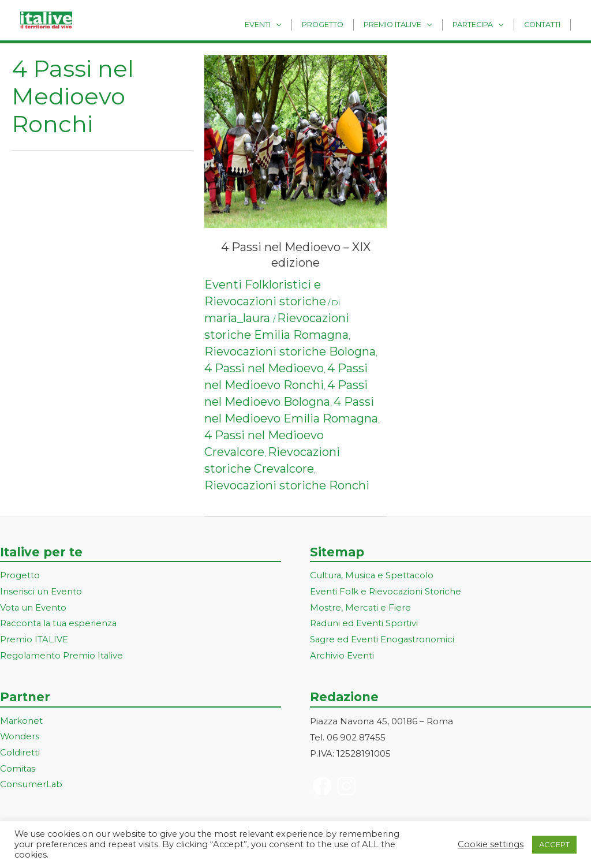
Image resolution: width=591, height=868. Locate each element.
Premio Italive (405, 24)
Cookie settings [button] (491, 844)
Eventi (280, 24)
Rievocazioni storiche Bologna (290, 351)
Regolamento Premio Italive (62, 656)
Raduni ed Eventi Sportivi (364, 624)
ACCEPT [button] (554, 844)
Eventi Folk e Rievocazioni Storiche (386, 592)
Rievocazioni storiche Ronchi (287, 485)
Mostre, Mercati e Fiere (361, 608)
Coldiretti (20, 754)
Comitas (18, 770)
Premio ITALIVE (34, 640)
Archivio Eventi (342, 656)
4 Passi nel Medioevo (264, 368)
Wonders (20, 738)
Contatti (545, 24)
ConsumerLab (31, 786)
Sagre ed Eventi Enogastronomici (383, 640)
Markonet (22, 722)
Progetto (340, 24)
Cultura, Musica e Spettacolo (373, 576)
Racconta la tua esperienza (60, 624)
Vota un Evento (33, 608)
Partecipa (480, 24)
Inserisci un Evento (41, 592)
